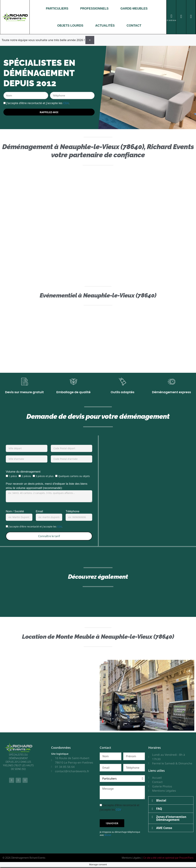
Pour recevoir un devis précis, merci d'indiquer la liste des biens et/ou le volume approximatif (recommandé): (47, 487)
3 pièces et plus (45, 477)
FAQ (159, 809)
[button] (171, 801)
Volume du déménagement (23, 472)
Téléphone (72, 512)
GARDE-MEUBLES (134, 9)
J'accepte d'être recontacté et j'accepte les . (38, 103)
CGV (66, 103)
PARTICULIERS (57, 9)
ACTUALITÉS (105, 26)
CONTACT (134, 26)
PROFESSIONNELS (94, 9)
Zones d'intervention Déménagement (171, 819)
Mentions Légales (131, 859)
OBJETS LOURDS (70, 26)
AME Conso (164, 829)
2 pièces (26, 477)
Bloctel (108, 836)
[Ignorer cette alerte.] (90, 40)
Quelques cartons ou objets (74, 477)
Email (39, 512)
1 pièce (13, 477)
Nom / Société (15, 512)
